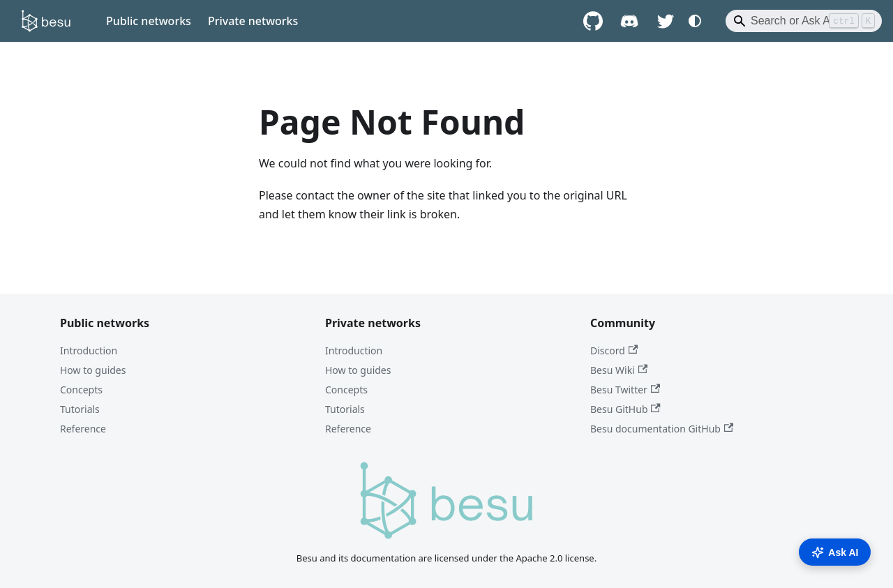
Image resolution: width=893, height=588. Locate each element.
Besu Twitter (625, 390)
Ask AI (835, 552)
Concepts (81, 390)
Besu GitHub (625, 409)
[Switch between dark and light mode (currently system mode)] (695, 21)
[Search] (804, 21)
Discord (614, 350)
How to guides (93, 370)
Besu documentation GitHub (662, 429)
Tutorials (80, 409)
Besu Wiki (619, 370)
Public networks (149, 21)
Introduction (89, 350)
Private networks (253, 21)
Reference (83, 429)
